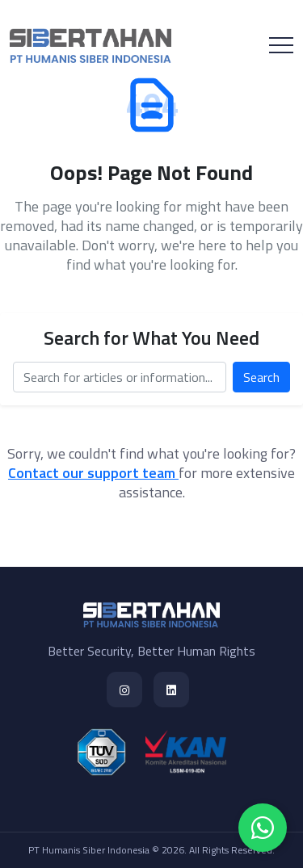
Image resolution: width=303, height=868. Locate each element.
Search (261, 377)
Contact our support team (93, 473)
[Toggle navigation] (281, 45)
